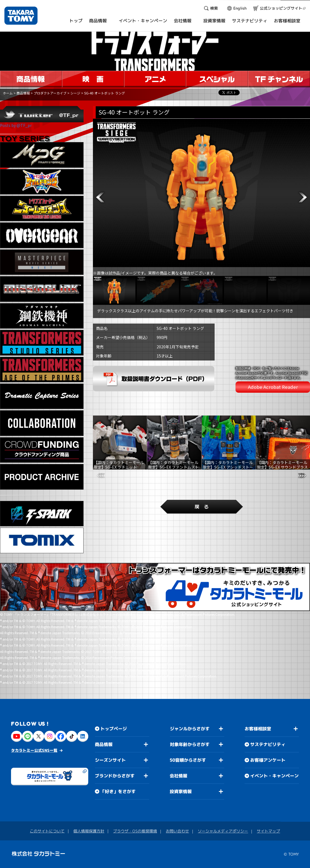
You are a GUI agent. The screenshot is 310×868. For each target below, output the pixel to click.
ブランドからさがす (115, 776)
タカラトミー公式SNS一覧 (34, 750)
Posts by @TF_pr (16, 125)
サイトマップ (268, 831)
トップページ (114, 729)
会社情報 (178, 776)
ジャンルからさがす (190, 729)
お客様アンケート (268, 760)
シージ (75, 93)
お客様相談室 (258, 729)
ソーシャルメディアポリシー (223, 831)
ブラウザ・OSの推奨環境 (135, 831)
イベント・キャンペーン (274, 776)
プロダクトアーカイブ (50, 93)
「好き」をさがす (118, 791)
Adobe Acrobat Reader (273, 387)
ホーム (8, 93)
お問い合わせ (177, 831)
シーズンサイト (110, 760)
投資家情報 (181, 791)
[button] (100, 197)
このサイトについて (47, 831)
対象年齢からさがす (190, 744)
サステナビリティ (268, 744)
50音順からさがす (188, 760)
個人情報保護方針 (89, 831)
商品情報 (23, 93)
